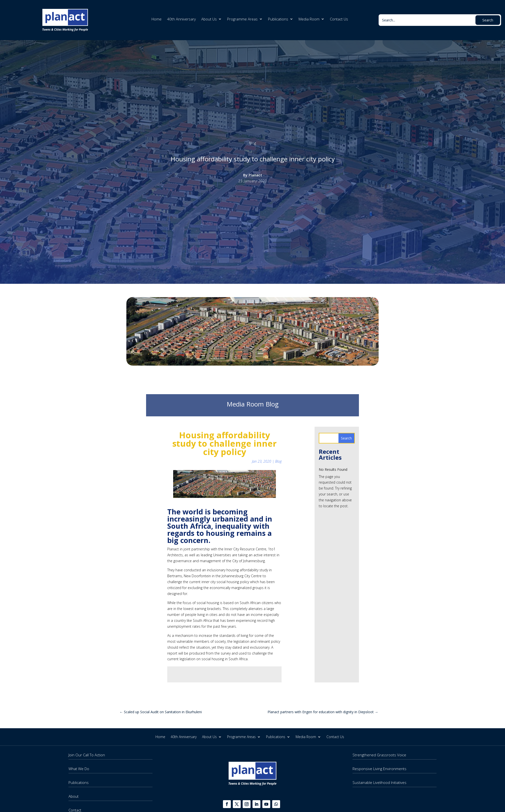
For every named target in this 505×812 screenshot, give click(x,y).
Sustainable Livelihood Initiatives (379, 782)
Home (157, 19)
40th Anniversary (181, 19)
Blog (252, 143)
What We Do (79, 769)
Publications (278, 19)
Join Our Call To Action (87, 755)
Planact (255, 175)
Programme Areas (242, 19)
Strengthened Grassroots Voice (379, 755)
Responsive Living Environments (379, 769)
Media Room (309, 19)
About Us (209, 19)
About (74, 796)
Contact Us (339, 19)
